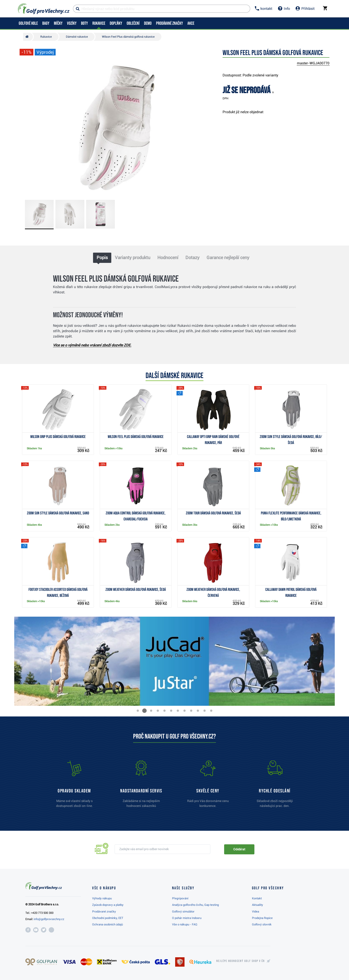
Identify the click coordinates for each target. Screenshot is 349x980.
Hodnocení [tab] (168, 258)
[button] (138, 711)
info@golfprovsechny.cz (49, 919)
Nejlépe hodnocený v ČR (241, 961)
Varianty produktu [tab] (133, 258)
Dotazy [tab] (192, 258)
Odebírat (239, 849)
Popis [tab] (102, 258)
